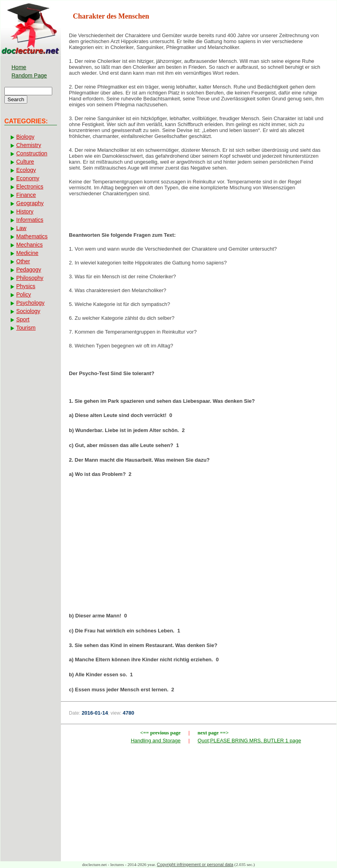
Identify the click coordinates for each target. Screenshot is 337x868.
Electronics (30, 187)
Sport (23, 319)
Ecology (26, 170)
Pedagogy (29, 270)
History (25, 211)
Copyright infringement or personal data (195, 864)
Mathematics (32, 236)
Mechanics (29, 245)
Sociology (28, 311)
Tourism (26, 328)
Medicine (27, 253)
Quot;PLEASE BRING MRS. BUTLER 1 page (250, 741)
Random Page (29, 75)
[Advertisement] (199, 547)
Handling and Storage (156, 741)
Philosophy (30, 278)
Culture (25, 162)
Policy (24, 294)
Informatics (30, 220)
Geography (30, 203)
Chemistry (29, 145)
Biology (25, 137)
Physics (26, 286)
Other (23, 261)
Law (21, 228)
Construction (32, 153)
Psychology (30, 303)
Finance (26, 195)
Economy (28, 178)
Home (19, 67)
